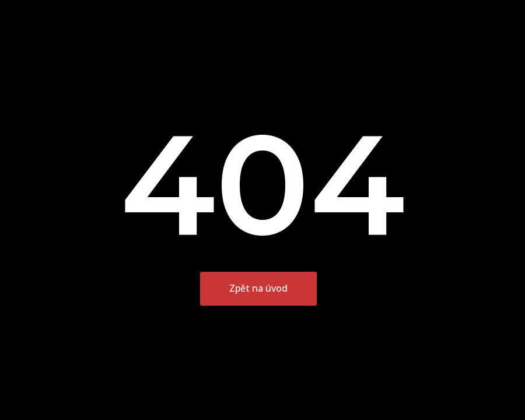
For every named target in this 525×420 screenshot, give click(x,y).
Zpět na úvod (258, 288)
